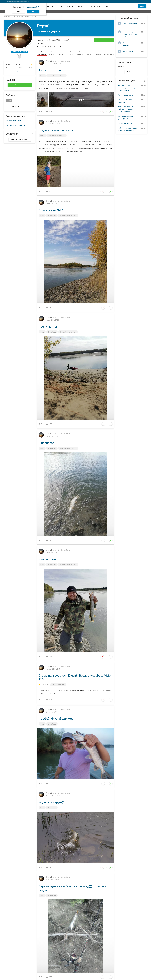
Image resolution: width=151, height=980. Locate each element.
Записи (81, 6)
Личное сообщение (104, 40)
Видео (70, 6)
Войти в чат (132, 72)
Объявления (12, 134)
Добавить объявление (20, 140)
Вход (142, 6)
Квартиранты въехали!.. (128, 44)
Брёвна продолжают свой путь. (130, 25)
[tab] (42, 53)
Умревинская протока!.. (128, 53)
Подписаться (20, 85)
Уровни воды (95, 6)
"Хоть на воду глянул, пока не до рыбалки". (130, 34)
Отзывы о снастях (58, 685)
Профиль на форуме (16, 116)
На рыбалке (52, 216)
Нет (19, 11)
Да (33, 11)
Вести (42, 76)
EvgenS (49, 61)
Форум (50, 6)
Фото (60, 6)
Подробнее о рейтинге (25, 72)
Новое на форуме (126, 81)
